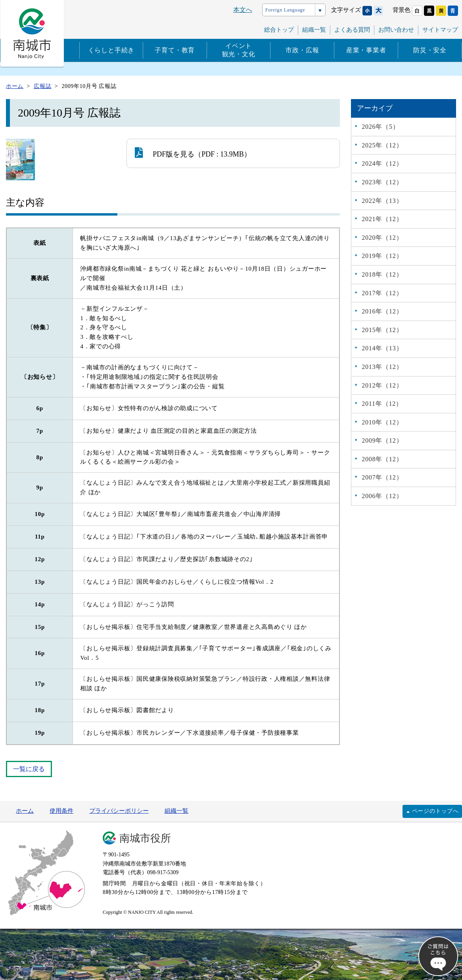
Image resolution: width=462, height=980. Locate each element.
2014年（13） (382, 348)
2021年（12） (382, 219)
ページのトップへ (435, 811)
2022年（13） (382, 201)
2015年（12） (382, 330)
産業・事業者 (366, 50)
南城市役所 (145, 838)
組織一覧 (314, 30)
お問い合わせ (396, 30)
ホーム (25, 811)
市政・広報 (302, 50)
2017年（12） (382, 293)
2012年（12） (382, 385)
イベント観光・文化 (239, 50)
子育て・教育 (175, 50)
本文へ (243, 10)
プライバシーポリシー (119, 811)
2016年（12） (382, 311)
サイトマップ (440, 30)
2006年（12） (382, 496)
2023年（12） (382, 182)
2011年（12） (382, 404)
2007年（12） (382, 477)
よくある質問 (352, 30)
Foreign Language (285, 10)
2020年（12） (382, 238)
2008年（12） (382, 459)
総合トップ (279, 30)
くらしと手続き (111, 50)
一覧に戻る (29, 769)
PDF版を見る (165, 153)
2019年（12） (382, 256)
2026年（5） (380, 127)
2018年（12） (382, 274)
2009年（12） (382, 440)
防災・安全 (430, 50)
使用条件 (61, 811)
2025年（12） (382, 145)
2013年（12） (382, 367)
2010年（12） (382, 422)
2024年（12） (382, 163)
